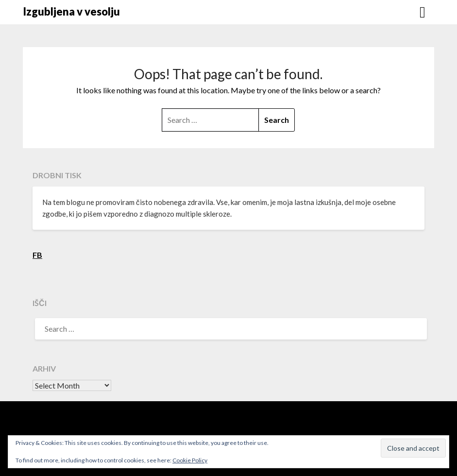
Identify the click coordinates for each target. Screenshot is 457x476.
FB (37, 255)
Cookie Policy (190, 460)
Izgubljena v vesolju (71, 11)
